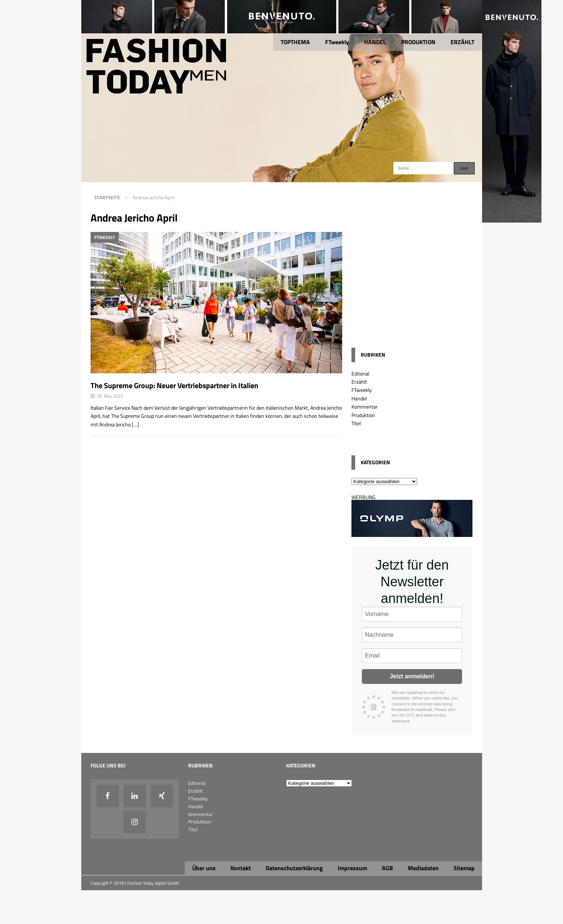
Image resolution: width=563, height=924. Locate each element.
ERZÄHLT (462, 42)
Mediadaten (423, 868)
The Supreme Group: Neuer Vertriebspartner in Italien (174, 385)
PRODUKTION (418, 42)
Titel (356, 423)
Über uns (204, 868)
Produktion (363, 415)
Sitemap (464, 868)
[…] (135, 424)
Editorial (360, 373)
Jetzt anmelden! (412, 676)
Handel (359, 398)
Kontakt (241, 868)
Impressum (352, 868)
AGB (387, 868)
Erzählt (359, 382)
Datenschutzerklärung (294, 868)
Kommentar (365, 407)
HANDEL (375, 42)
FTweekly (337, 42)
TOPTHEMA (295, 42)
